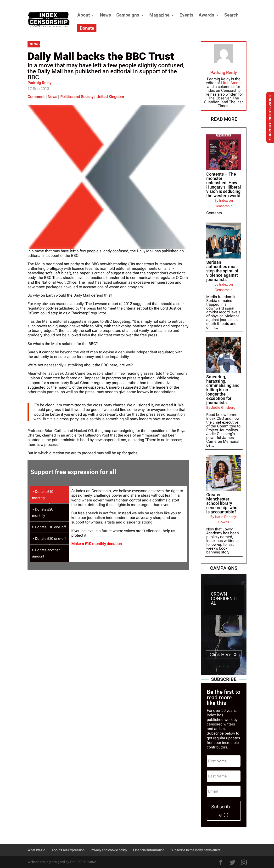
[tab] (49, 495)
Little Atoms (231, 83)
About (84, 15)
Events (186, 15)
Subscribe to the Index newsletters (196, 850)
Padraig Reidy (39, 83)
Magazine (159, 15)
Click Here (221, 655)
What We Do (36, 850)
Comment (36, 97)
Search (231, 15)
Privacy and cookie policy (109, 850)
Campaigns (128, 15)
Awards (206, 15)
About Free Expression (68, 850)
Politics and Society (77, 97)
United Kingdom (110, 97)
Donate (87, 28)
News (105, 15)
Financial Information (149, 850)
